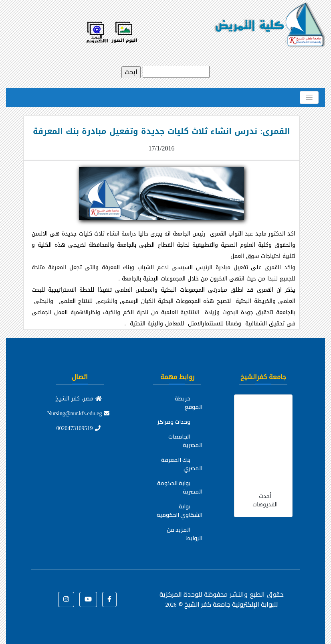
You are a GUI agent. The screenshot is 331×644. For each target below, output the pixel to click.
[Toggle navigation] (309, 98)
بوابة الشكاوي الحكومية (180, 511)
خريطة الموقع (189, 403)
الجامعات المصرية (185, 441)
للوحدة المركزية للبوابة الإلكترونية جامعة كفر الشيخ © (219, 599)
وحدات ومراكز (174, 422)
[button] (109, 599)
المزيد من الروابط (185, 534)
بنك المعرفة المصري (182, 464)
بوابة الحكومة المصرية (180, 487)
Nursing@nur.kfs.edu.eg (79, 413)
